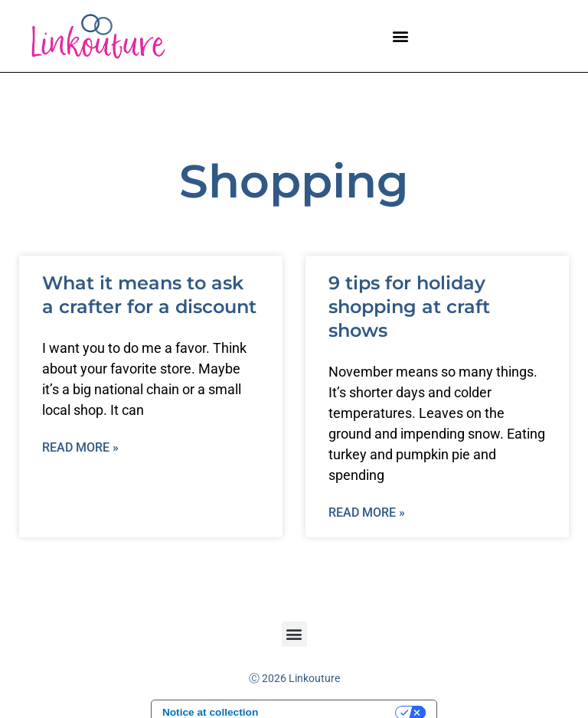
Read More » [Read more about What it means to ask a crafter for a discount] (80, 447)
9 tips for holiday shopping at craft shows (409, 307)
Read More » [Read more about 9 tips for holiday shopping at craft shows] (367, 512)
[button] (401, 36)
